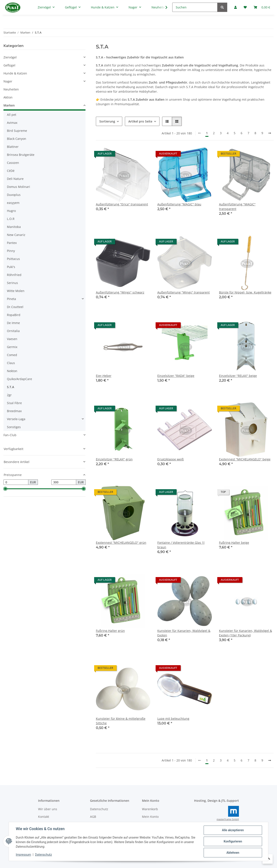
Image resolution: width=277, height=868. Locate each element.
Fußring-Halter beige (234, 543)
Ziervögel (10, 57)
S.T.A (10, 387)
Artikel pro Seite (140, 121)
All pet (12, 115)
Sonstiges (14, 427)
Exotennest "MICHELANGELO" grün (121, 543)
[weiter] (270, 133)
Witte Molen (16, 291)
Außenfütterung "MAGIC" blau (179, 204)
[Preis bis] (64, 482)
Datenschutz (43, 855)
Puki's (11, 267)
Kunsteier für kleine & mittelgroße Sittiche (121, 721)
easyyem (13, 203)
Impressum (23, 855)
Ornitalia (13, 331)
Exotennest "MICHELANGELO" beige (245, 459)
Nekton (12, 371)
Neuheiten (11, 89)
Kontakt (44, 817)
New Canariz (16, 235)
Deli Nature (15, 179)
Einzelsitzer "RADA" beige (176, 376)
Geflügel (9, 65)
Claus (11, 363)
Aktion (8, 97)
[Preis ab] (16, 482)
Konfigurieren (233, 841)
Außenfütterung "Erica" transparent (122, 204)
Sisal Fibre (14, 403)
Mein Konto (150, 817)
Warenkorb (150, 809)
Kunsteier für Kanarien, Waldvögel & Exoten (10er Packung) (246, 633)
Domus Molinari (19, 187)
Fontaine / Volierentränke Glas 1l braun (181, 545)
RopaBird (14, 315)
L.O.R (11, 219)
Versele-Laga (16, 419)
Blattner (13, 147)
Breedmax (14, 411)
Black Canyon (17, 139)
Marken (9, 105)
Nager (8, 81)
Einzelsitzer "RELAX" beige (238, 376)
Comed (12, 355)
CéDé (11, 171)
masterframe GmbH (228, 819)
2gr (9, 395)
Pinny (11, 251)
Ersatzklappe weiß (171, 459)
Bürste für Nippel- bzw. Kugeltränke (245, 292)
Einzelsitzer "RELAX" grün (114, 459)
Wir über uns (48, 809)
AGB (93, 817)
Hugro (11, 211)
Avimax (12, 123)
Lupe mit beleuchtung (173, 719)
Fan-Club (10, 435)
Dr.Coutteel (15, 307)
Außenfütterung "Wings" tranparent (184, 292)
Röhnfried (14, 275)
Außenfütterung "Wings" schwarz (120, 292)
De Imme (13, 323)
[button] (167, 121)
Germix (12, 347)
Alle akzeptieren (233, 830)
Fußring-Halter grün (110, 631)
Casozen (13, 163)
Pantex (12, 243)
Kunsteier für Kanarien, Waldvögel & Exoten (184, 633)
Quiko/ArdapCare (19, 379)
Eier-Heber (104, 376)
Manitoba (14, 227)
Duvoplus (14, 195)
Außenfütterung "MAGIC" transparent (237, 207)
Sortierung (107, 121)
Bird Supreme (17, 131)
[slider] (5, 489)
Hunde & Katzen (15, 73)
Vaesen (12, 339)
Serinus (12, 283)
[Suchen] (195, 7)
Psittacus (13, 259)
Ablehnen (233, 853)
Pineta (11, 299)
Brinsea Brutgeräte (21, 155)
